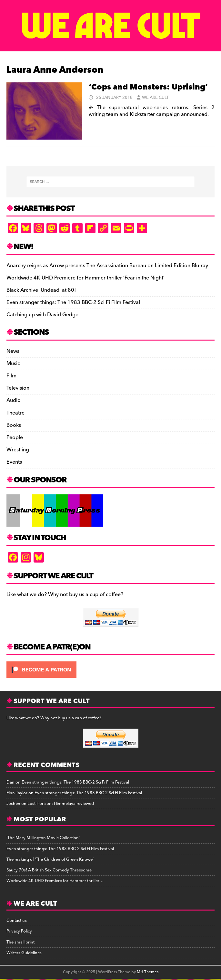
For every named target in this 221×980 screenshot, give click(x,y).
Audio (14, 400)
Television (18, 388)
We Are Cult (155, 98)
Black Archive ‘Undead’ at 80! (41, 290)
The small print (20, 942)
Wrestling (18, 450)
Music (13, 364)
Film (11, 376)
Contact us (17, 921)
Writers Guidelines (24, 953)
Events (14, 462)
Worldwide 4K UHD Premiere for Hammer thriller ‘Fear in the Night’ (85, 278)
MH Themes (148, 972)
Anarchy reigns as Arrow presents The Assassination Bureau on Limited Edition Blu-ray (107, 266)
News (13, 351)
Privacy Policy (19, 931)
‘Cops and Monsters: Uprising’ (148, 87)
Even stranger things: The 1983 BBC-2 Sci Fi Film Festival (73, 302)
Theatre (15, 413)
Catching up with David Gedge (42, 315)
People (15, 437)
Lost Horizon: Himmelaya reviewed (61, 804)
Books (14, 425)
